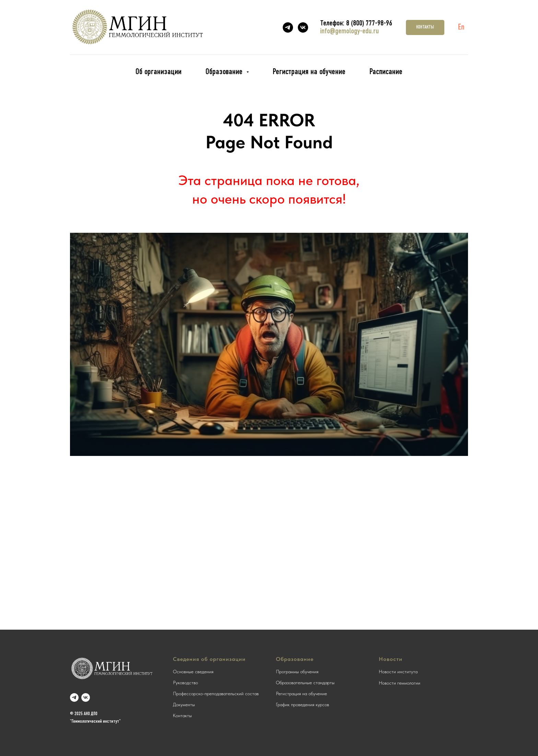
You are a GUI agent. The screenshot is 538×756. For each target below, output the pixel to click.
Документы (184, 705)
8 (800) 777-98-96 (369, 24)
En (461, 27)
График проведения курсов (302, 705)
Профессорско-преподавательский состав (216, 694)
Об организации (159, 72)
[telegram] (288, 27)
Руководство (185, 683)
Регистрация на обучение (309, 72)
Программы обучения (297, 672)
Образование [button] (225, 72)
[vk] (303, 27)
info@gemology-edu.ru (349, 31)
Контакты (182, 715)
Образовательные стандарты (305, 683)
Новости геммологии (400, 683)
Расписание (386, 72)
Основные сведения (193, 672)
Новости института (398, 672)
